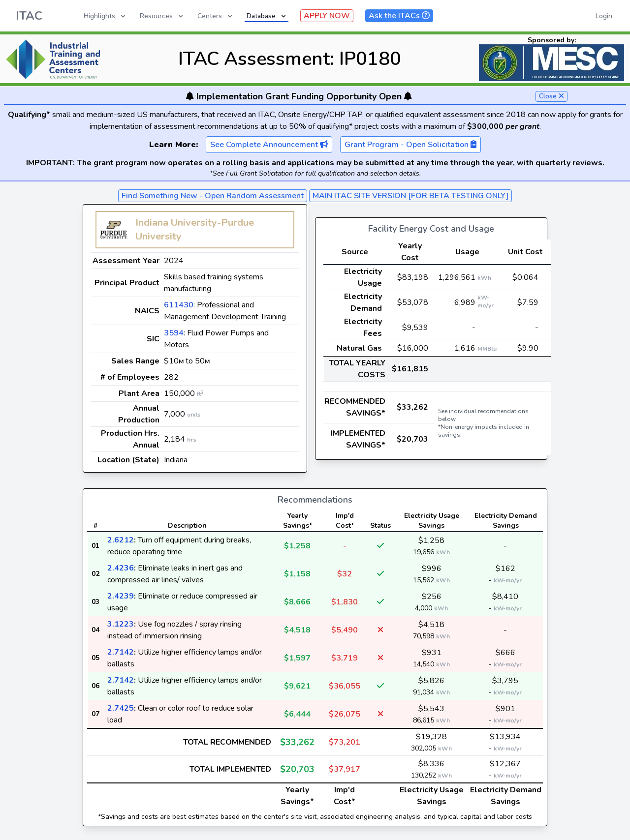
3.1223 (121, 624)
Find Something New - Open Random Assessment (213, 196)
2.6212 (121, 540)
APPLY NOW (327, 16)
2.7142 (121, 652)
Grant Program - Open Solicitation (410, 145)
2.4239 (121, 596)
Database (267, 16)
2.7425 (121, 708)
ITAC (29, 16)
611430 (179, 305)
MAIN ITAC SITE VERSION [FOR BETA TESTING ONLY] (410, 196)
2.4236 (121, 568)
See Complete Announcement (269, 145)
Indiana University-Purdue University (195, 229)
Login (604, 16)
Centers (216, 16)
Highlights (105, 16)
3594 (174, 333)
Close (551, 96)
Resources (162, 16)
